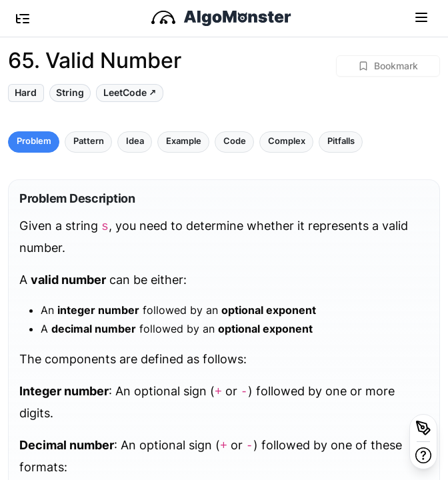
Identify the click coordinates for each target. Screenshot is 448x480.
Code (235, 141)
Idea (135, 141)
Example (184, 141)
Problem (34, 141)
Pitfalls (341, 141)
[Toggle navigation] (421, 17)
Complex (287, 141)
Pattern (89, 141)
